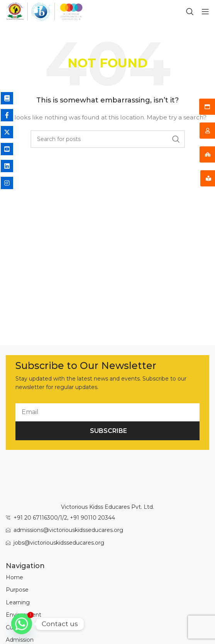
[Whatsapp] (22, 624)
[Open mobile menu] (205, 12)
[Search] (190, 12)
